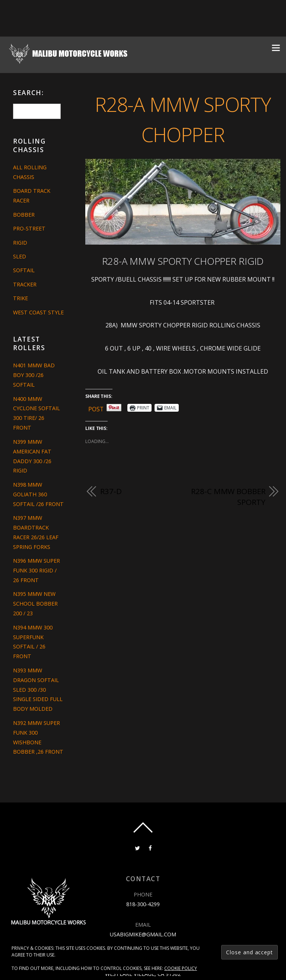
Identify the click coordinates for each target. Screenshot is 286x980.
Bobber (24, 215)
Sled (20, 256)
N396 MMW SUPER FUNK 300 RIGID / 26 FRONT (36, 570)
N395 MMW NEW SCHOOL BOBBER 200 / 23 (35, 604)
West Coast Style (38, 312)
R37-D (111, 491)
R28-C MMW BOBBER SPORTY (228, 497)
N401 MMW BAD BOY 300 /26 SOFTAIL (34, 375)
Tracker (25, 284)
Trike (20, 298)
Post (96, 408)
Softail (24, 270)
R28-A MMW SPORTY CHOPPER (183, 119)
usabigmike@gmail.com (143, 934)
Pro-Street (29, 228)
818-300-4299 (143, 904)
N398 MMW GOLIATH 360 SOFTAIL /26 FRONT (38, 494)
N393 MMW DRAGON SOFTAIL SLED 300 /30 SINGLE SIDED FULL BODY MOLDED (38, 690)
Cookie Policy (181, 968)
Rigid (20, 243)
